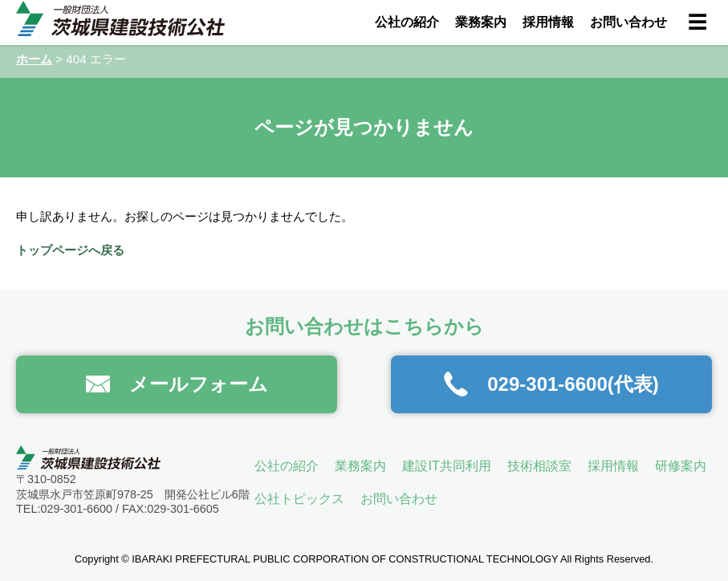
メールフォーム (177, 384)
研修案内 (681, 466)
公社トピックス (299, 499)
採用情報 (548, 22)
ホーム (34, 59)
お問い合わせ (628, 22)
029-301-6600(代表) (551, 384)
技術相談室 (539, 466)
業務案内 (481, 22)
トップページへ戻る (70, 250)
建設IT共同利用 (446, 466)
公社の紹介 (407, 22)
